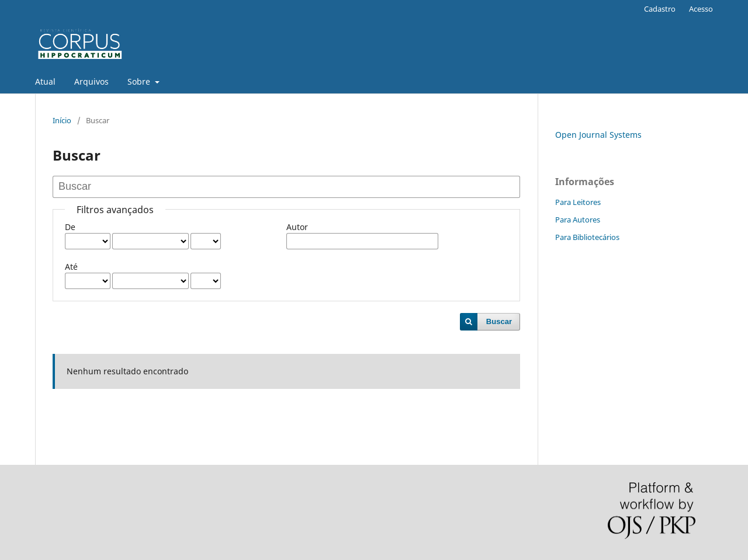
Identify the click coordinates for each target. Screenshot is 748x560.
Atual (45, 81)
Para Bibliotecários (587, 237)
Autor (297, 227)
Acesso (701, 9)
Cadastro (660, 9)
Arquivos (91, 81)
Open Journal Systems (598, 135)
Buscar (499, 321)
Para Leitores (578, 202)
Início (62, 120)
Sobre (140, 81)
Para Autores (578, 220)
